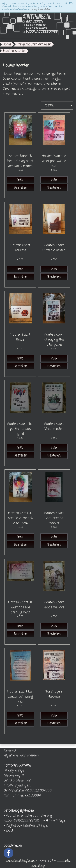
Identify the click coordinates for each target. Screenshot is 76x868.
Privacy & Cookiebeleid (41, 9)
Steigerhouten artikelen (34, 44)
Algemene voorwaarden (21, 755)
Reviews (10, 750)
